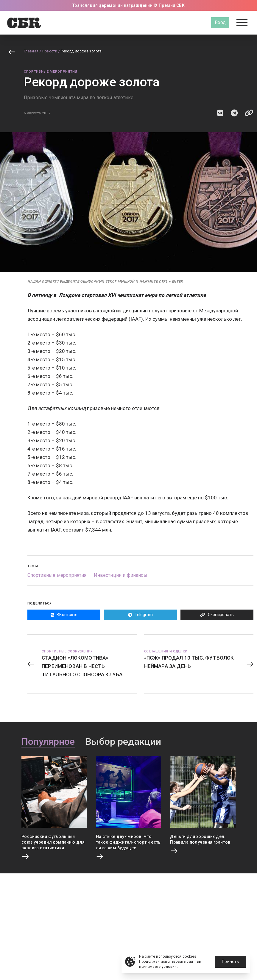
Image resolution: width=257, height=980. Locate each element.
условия (169, 967)
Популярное (48, 742)
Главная (31, 51)
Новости (50, 51)
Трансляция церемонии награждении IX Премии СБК (128, 5)
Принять (230, 962)
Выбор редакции (123, 742)
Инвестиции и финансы (121, 575)
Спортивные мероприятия (51, 72)
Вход (220, 22)
